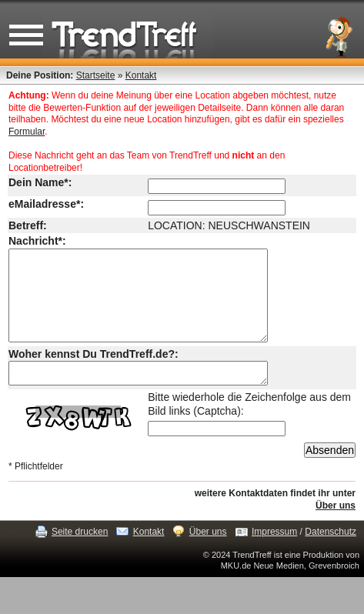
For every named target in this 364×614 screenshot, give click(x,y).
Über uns (336, 529)
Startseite (96, 75)
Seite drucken (80, 555)
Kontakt (141, 75)
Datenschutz (331, 555)
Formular (27, 132)
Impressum (274, 555)
